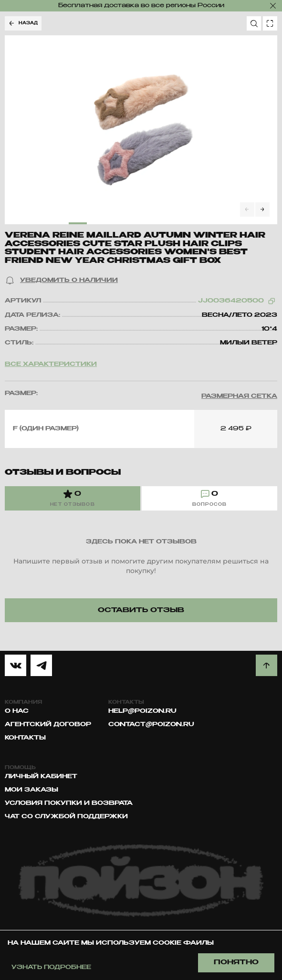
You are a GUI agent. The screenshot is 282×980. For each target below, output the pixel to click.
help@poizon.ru (142, 711)
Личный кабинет (41, 777)
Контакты (25, 738)
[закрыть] (273, 6)
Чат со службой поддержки (66, 817)
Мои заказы (31, 790)
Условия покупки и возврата (69, 803)
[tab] (73, 498)
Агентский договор (48, 725)
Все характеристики (51, 365)
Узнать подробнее (51, 968)
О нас (17, 711)
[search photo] (270, 23)
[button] (61, 281)
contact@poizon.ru (151, 725)
